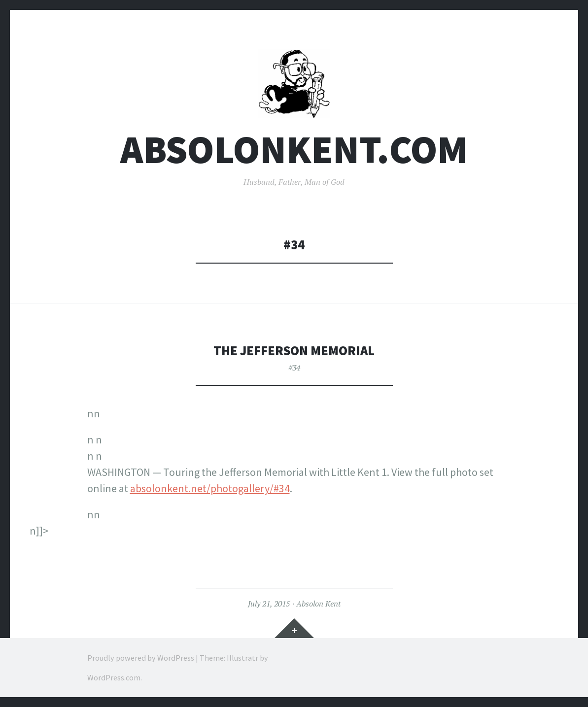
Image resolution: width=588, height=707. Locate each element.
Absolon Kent (318, 604)
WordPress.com (114, 677)
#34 (294, 368)
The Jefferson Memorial (294, 351)
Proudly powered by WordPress (141, 658)
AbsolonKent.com (294, 150)
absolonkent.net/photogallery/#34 (210, 488)
